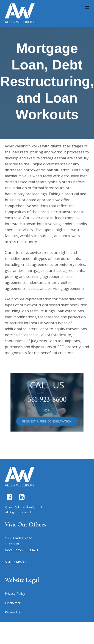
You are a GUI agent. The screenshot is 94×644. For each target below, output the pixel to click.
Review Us (12, 612)
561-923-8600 (47, 400)
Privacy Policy (15, 594)
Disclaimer (13, 603)
